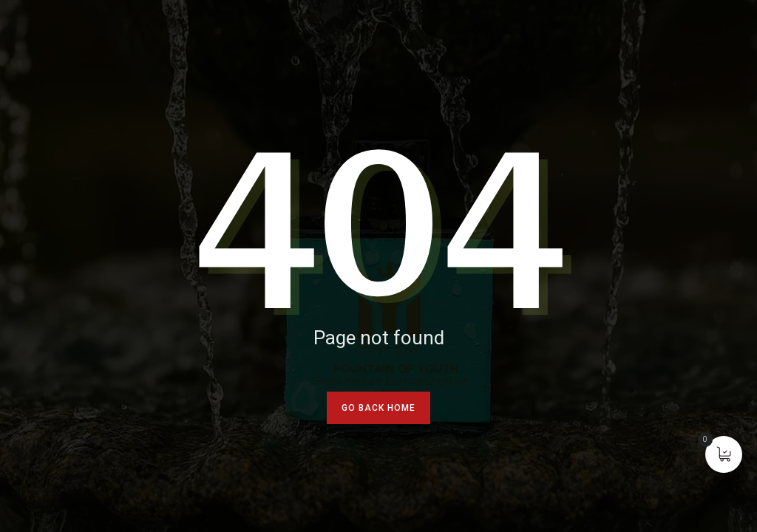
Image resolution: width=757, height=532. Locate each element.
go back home (378, 408)
